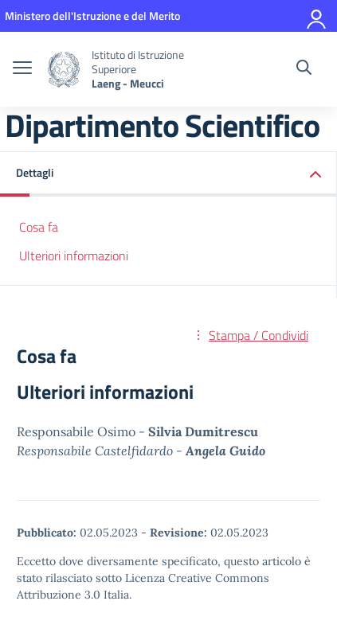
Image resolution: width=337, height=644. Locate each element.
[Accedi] (317, 16)
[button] (168, 174)
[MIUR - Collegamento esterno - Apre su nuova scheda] (92, 16)
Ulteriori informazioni (74, 256)
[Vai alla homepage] (64, 70)
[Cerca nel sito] (304, 69)
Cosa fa (39, 227)
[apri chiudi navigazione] (22, 69)
